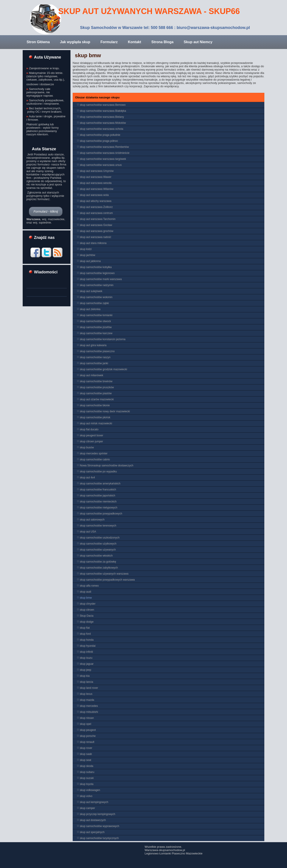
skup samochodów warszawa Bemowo (103, 105)
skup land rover (89, 688)
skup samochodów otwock (95, 321)
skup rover (86, 748)
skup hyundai (88, 646)
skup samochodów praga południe (100, 135)
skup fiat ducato (89, 429)
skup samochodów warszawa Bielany (102, 117)
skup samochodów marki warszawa (101, 279)
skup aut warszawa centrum (96, 213)
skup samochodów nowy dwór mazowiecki (105, 411)
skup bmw (88, 55)
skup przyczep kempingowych (97, 814)
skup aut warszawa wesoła (96, 183)
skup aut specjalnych (92, 832)
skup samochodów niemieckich (98, 502)
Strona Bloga (163, 42)
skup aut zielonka (90, 309)
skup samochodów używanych (98, 550)
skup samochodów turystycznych (99, 838)
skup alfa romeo (89, 586)
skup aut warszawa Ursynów (97, 171)
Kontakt (134, 42)
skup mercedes (89, 706)
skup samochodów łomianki (96, 315)
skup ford (85, 634)
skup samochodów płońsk (95, 417)
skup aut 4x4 (87, 478)
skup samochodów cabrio (95, 459)
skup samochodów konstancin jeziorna (103, 339)
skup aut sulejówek (91, 291)
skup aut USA (88, 532)
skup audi (85, 592)
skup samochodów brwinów (96, 381)
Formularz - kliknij (46, 211)
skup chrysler (88, 604)
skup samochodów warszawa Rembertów (104, 147)
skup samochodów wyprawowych (99, 826)
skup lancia (86, 682)
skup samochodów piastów (96, 393)
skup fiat (85, 628)
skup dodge (87, 622)
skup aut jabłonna (90, 261)
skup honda (87, 640)
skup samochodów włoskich (96, 556)
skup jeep (85, 670)
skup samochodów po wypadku (98, 472)
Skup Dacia (87, 616)
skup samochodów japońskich (97, 496)
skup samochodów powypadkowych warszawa (107, 580)
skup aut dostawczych (93, 820)
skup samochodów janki (94, 363)
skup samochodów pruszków (97, 387)
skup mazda (87, 700)
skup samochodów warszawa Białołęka (103, 111)
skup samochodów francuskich (98, 490)
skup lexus (86, 694)
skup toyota (87, 784)
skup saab (86, 754)
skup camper (87, 808)
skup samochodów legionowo (97, 273)
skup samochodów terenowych (98, 526)
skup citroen (87, 610)
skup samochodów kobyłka (96, 267)
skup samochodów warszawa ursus (101, 165)
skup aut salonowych (92, 520)
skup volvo (86, 796)
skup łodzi (86, 249)
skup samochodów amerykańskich (100, 484)
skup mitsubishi (89, 712)
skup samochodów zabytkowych (99, 568)
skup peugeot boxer (91, 435)
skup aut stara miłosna (93, 243)
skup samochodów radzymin (97, 285)
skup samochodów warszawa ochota (101, 129)
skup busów (87, 447)
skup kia (85, 676)
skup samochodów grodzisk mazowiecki (103, 369)
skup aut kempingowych (94, 802)
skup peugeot (88, 730)
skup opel (85, 724)
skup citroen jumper (91, 441)
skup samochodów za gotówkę (98, 562)
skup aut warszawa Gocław (96, 225)
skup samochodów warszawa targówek (103, 159)
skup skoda (87, 766)
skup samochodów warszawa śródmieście (105, 153)
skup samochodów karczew (96, 333)
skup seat (85, 760)
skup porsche (88, 736)
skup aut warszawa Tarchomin (98, 219)
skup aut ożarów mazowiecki (97, 399)
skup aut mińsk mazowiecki (96, 423)
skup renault (87, 742)
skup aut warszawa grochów (97, 231)
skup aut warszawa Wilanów (97, 189)
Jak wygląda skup (75, 42)
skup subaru (87, 772)
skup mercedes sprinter (94, 453)
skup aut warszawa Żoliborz (96, 207)
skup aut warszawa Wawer (96, 177)
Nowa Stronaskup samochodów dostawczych (107, 466)
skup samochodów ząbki (94, 303)
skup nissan (87, 718)
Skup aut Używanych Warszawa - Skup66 (149, 11)
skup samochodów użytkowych (98, 544)
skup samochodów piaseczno (97, 351)
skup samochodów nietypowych (99, 508)
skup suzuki (87, 778)
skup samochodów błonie (95, 405)
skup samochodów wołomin (96, 297)
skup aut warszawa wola (94, 195)
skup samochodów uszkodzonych (100, 538)
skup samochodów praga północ (99, 141)
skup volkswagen (90, 790)
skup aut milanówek (91, 375)
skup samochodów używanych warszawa (104, 574)
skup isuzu (86, 658)
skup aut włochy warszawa (96, 201)
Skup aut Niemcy (198, 42)
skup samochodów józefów (96, 327)
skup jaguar (87, 664)
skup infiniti (86, 652)
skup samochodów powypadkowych (101, 514)
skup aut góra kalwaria (93, 345)
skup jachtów (87, 255)
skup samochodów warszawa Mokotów (103, 123)
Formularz (109, 42)
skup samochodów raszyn (95, 357)
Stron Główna (38, 42)
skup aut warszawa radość (95, 237)
